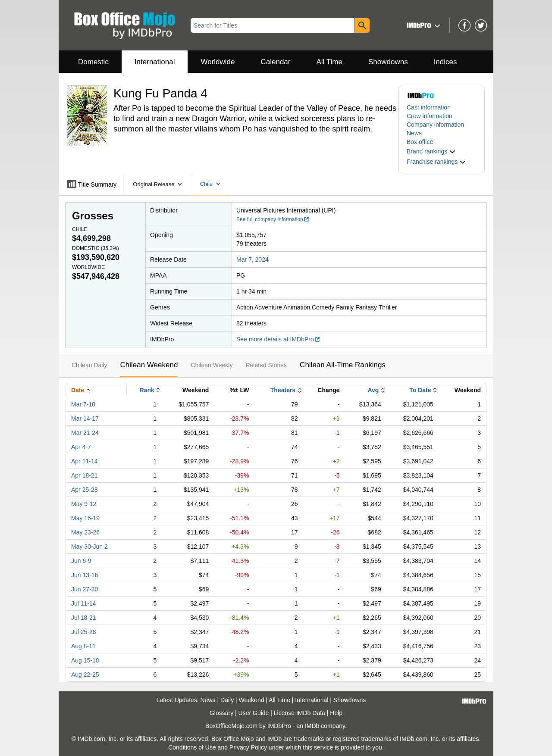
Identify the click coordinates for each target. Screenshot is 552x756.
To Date (420, 390)
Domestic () (96, 248)
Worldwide (218, 62)
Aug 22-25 (85, 675)
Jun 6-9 (81, 561)
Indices (445, 62)
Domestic (93, 62)
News (414, 133)
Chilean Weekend (149, 365)
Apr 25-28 (84, 490)
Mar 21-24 (85, 433)
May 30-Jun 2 (89, 547)
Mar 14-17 (85, 419)
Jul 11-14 (84, 603)
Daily (227, 700)
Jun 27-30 (85, 589)
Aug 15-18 (85, 660)
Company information (435, 125)
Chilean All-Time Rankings (343, 365)
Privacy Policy (248, 747)
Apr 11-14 (84, 461)
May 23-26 (85, 532)
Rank (147, 390)
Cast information (429, 107)
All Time (329, 62)
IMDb (312, 726)
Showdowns (388, 62)
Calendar (276, 62)
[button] (422, 25)
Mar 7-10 (83, 404)
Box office (420, 142)
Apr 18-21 (84, 475)
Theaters (283, 390)
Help (336, 713)
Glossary (221, 713)
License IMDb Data (300, 713)
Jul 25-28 (84, 632)
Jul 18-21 (84, 618)
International (155, 62)
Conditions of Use (192, 747)
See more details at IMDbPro (278, 339)
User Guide (254, 713)
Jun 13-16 (85, 575)
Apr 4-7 (81, 447)
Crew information (430, 116)
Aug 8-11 (83, 646)
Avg (373, 390)
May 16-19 (85, 518)
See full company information (273, 219)
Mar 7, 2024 (252, 259)
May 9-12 (84, 504)
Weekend (252, 700)
